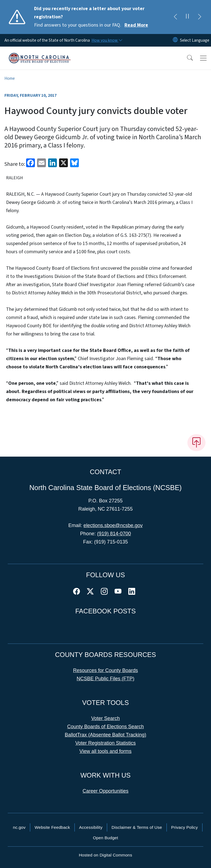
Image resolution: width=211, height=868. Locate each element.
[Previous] (175, 17)
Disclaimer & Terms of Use (137, 827)
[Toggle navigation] (203, 58)
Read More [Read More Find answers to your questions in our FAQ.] (136, 25)
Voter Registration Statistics (105, 743)
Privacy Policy (184, 827)
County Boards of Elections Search (105, 727)
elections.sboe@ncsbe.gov (113, 525)
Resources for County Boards (105, 670)
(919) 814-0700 (114, 534)
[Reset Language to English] (175, 40)
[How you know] (107, 40)
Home (10, 78)
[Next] (199, 17)
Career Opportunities (105, 791)
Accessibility (91, 827)
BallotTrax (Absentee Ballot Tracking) (105, 735)
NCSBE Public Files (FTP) (105, 679)
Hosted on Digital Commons (105, 855)
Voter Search (105, 718)
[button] (186, 58)
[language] (195, 40)
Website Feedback (52, 827)
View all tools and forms (105, 751)
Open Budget (105, 838)
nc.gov (19, 827)
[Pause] (187, 17)
